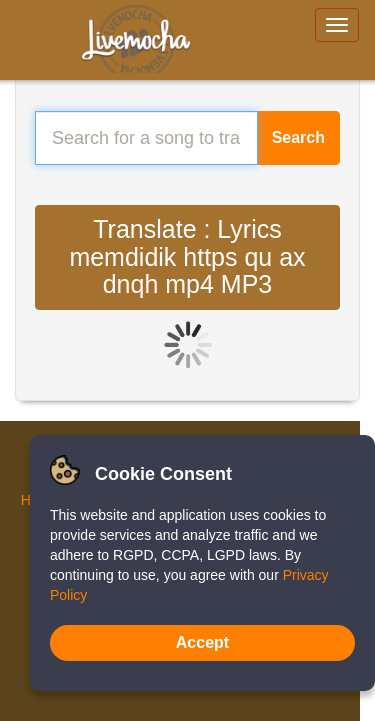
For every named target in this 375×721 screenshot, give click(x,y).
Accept (202, 642)
